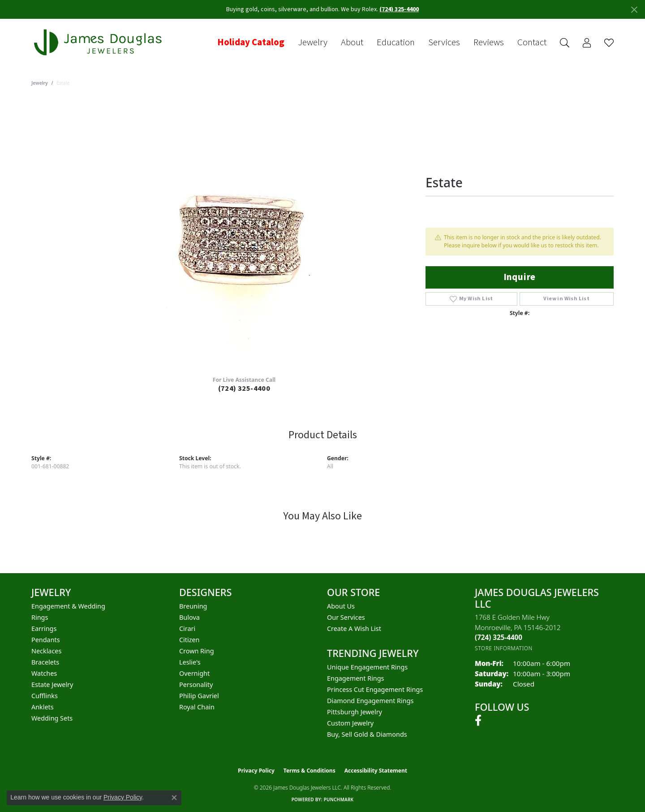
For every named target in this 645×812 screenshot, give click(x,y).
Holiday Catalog (251, 43)
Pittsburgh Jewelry (355, 712)
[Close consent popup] (174, 798)
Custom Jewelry (350, 723)
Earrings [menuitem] (44, 628)
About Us (341, 606)
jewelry (40, 83)
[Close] (634, 10)
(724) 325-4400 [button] (399, 9)
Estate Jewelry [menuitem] (52, 685)
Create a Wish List (354, 628)
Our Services (346, 617)
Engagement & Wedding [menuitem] (68, 606)
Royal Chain (197, 707)
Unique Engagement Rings (367, 667)
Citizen (189, 640)
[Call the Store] (499, 637)
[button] (565, 43)
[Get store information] (504, 648)
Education (396, 43)
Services (444, 43)
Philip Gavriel (199, 696)
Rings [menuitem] (40, 617)
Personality (196, 685)
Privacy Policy (256, 771)
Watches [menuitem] (44, 673)
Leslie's (190, 662)
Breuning (193, 606)
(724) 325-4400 (244, 389)
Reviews (489, 43)
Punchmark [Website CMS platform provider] (339, 799)
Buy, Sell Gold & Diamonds (367, 734)
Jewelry (313, 43)
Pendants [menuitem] (46, 640)
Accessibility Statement (376, 771)
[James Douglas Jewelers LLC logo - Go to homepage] (99, 42)
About (352, 43)
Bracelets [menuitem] (45, 662)
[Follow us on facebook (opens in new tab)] (478, 721)
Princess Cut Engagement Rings (375, 689)
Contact (532, 43)
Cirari (187, 628)
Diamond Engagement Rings (370, 701)
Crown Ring (197, 651)
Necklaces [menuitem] (46, 651)
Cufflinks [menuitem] (45, 696)
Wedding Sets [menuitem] (52, 718)
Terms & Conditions (310, 771)
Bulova (189, 617)
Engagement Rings (356, 678)
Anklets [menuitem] (43, 707)
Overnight (194, 673)
